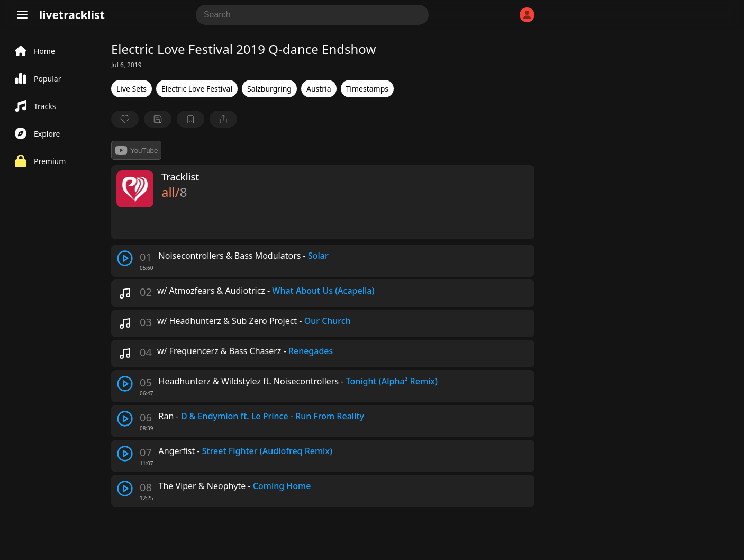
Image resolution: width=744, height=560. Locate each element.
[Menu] (22, 15)
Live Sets (131, 89)
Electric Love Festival (197, 89)
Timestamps (367, 89)
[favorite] (125, 119)
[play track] (125, 258)
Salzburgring (269, 89)
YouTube (136, 150)
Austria (319, 89)
